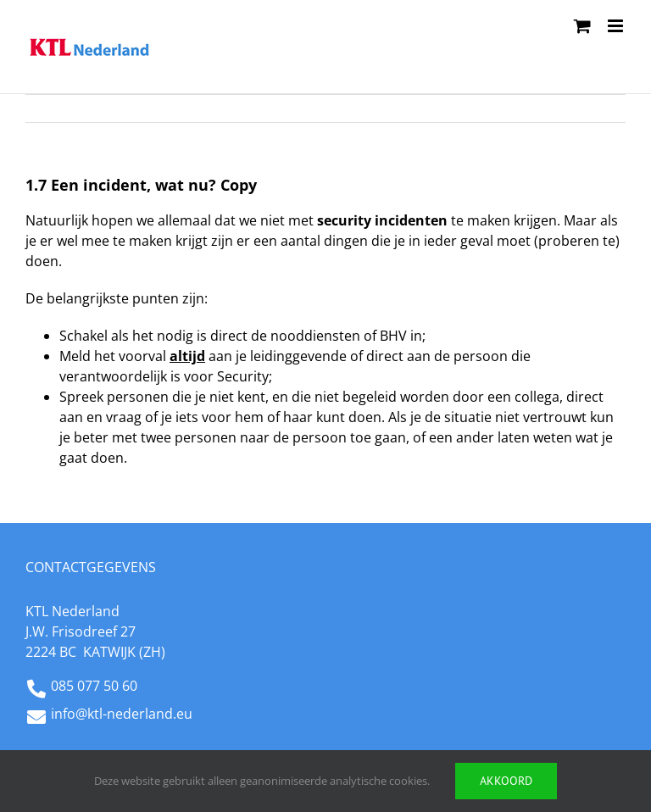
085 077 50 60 (94, 686)
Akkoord (506, 781)
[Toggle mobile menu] (617, 26)
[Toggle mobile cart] (582, 26)
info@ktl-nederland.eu (122, 714)
